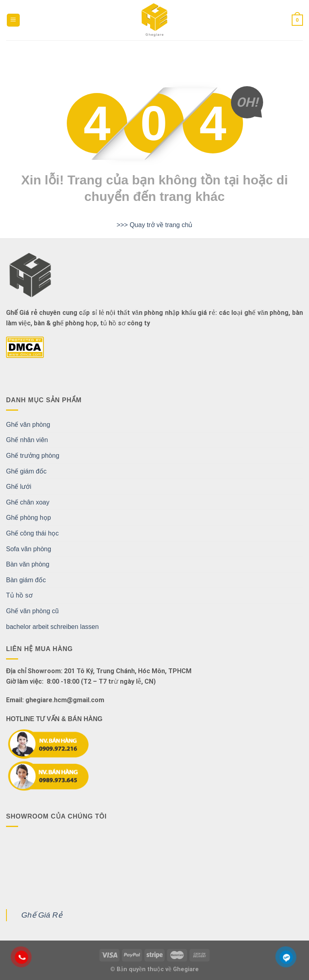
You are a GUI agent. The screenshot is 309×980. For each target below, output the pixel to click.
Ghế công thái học (32, 533)
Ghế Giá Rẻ (42, 915)
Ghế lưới (19, 487)
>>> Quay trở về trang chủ (155, 225)
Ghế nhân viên (27, 440)
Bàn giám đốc (26, 580)
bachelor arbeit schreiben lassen (52, 627)
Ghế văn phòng (28, 425)
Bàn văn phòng (28, 564)
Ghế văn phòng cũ (32, 611)
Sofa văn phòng (29, 549)
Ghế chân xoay (28, 502)
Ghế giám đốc (26, 471)
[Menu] (13, 20)
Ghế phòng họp (29, 518)
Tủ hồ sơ (19, 595)
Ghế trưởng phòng (33, 456)
